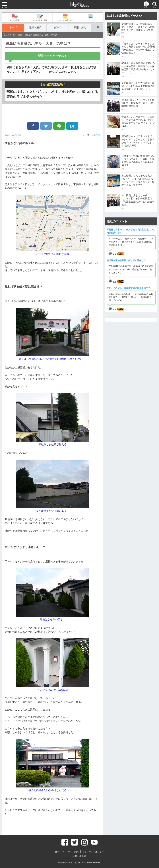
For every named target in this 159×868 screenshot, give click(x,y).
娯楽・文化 (80, 27)
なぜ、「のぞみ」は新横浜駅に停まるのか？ (128, 288)
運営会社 (59, 852)
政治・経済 (35, 27)
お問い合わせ (80, 856)
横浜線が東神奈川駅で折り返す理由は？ (126, 260)
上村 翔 (97, 135)
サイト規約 (73, 852)
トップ (13, 27)
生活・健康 (17, 35)
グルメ (58, 27)
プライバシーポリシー (93, 852)
